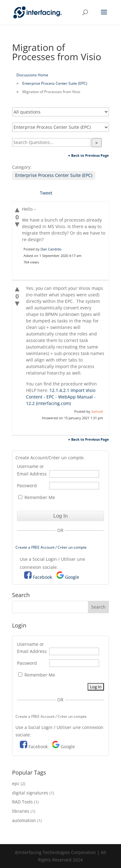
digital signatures (30, 793)
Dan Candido (51, 249)
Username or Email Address (32, 470)
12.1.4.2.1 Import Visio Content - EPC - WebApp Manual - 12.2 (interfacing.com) (61, 397)
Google (72, 577)
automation (24, 820)
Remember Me (37, 497)
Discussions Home (32, 75)
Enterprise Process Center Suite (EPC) (55, 83)
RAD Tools (22, 802)
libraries (21, 811)
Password (27, 486)
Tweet (46, 193)
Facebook (42, 577)
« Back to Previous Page (89, 155)
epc (16, 783)
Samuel (97, 411)
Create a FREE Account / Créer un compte (51, 547)
